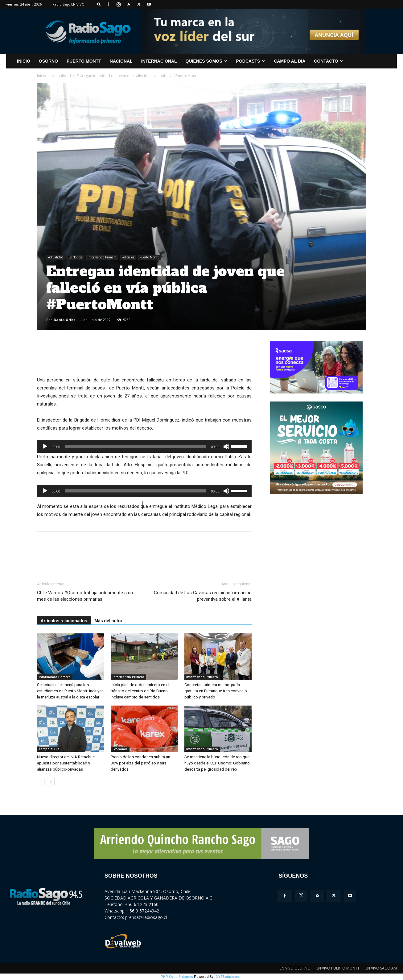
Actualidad (62, 76)
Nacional (121, 61)
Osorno (48, 61)
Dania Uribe (65, 320)
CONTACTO (328, 61)
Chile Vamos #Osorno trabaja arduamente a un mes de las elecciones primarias (85, 596)
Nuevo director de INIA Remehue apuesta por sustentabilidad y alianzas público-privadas (66, 763)
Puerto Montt (84, 61)
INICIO (24, 61)
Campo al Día (290, 61)
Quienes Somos (206, 61)
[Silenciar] (226, 447)
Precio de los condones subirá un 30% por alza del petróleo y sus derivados (140, 763)
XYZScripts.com (229, 977)
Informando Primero (102, 257)
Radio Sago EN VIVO (68, 4)
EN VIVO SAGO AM (381, 968)
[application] (144, 447)
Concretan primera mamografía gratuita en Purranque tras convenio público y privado (216, 691)
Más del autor (108, 621)
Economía (120, 749)
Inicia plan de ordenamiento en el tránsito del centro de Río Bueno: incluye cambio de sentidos (140, 691)
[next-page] (51, 782)
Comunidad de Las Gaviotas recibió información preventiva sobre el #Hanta (203, 596)
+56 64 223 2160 (142, 904)
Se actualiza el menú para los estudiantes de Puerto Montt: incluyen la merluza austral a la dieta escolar (70, 691)
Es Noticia (75, 257)
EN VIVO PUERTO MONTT (338, 968)
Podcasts (251, 61)
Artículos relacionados (64, 621)
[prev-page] (41, 782)
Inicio (42, 76)
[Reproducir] (45, 447)
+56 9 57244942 (143, 911)
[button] (99, 4)
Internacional (159, 61)
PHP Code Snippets (177, 977)
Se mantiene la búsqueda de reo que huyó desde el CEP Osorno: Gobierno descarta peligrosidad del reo (217, 763)
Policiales (128, 257)
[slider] (136, 447)
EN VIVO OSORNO (295, 968)
